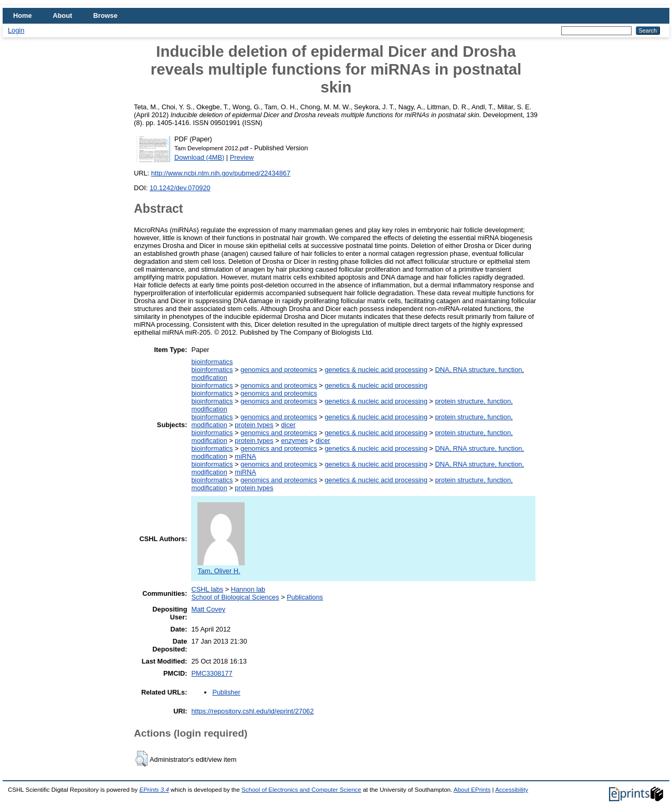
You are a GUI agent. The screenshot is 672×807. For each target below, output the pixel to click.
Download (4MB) (199, 157)
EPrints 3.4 (154, 790)
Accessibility (512, 790)
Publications (305, 597)
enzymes (294, 441)
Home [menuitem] (23, 15)
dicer (288, 425)
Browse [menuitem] (106, 15)
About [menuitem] (63, 15)
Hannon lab (248, 589)
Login (16, 30)
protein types (254, 425)
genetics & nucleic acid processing (376, 370)
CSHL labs (207, 589)
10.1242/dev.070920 (180, 188)
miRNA (245, 456)
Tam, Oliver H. (221, 567)
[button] (141, 759)
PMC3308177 (212, 673)
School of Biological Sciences (235, 597)
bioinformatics (212, 362)
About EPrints (472, 790)
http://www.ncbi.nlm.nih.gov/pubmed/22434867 (221, 173)
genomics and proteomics (279, 370)
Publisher (226, 692)
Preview (242, 157)
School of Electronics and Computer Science (301, 790)
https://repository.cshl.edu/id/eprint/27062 (252, 711)
